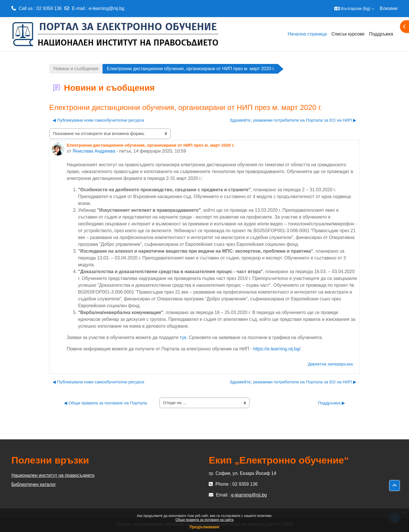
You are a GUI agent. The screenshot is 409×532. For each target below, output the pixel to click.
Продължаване (204, 527)
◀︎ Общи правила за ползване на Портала (105, 403)
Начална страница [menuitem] (307, 34)
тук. (184, 337)
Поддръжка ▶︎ (332, 403)
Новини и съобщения (76, 69)
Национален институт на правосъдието (53, 475)
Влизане (389, 8)
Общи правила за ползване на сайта (205, 520)
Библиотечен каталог (34, 484)
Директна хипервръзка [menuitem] (330, 364)
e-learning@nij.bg (107, 8)
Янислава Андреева (94, 151)
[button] (354, 9)
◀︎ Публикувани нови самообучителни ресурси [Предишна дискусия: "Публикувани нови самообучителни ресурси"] (98, 120)
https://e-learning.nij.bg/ (277, 349)
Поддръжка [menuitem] (381, 34)
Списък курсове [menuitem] (348, 34)
